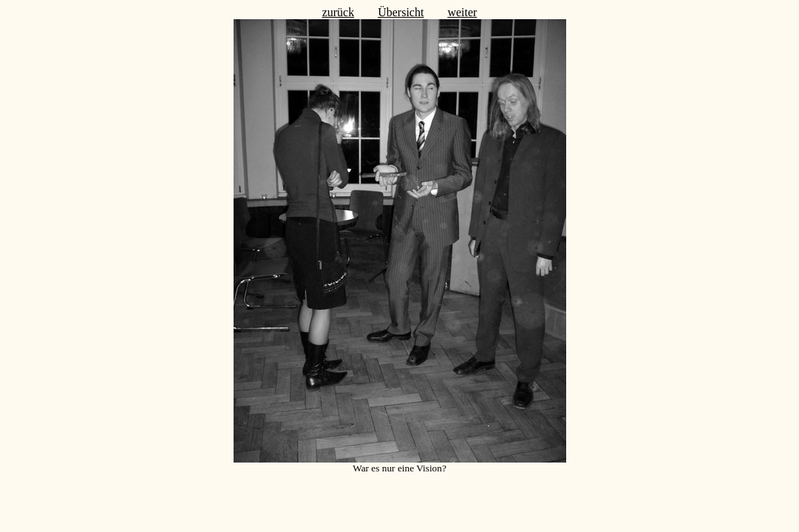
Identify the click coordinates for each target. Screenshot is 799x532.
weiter (462, 12)
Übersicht (401, 12)
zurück (339, 12)
